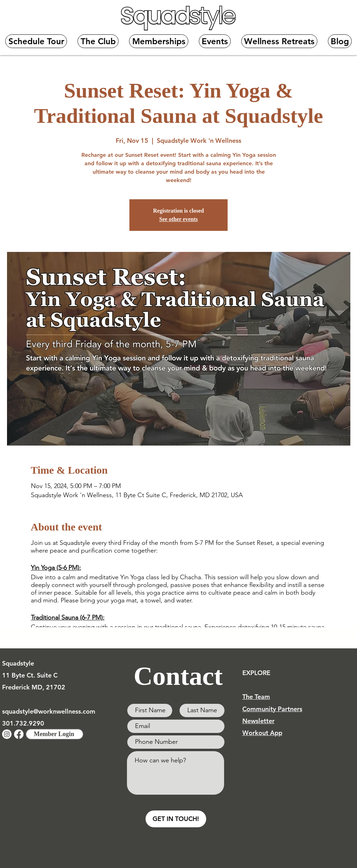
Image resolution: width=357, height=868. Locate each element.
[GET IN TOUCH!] (176, 819)
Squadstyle (18, 663)
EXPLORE (256, 673)
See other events (178, 219)
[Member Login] (55, 734)
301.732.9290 (23, 723)
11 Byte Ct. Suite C (30, 675)
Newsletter (258, 721)
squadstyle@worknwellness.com (49, 711)
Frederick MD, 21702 (34, 687)
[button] (98, 41)
